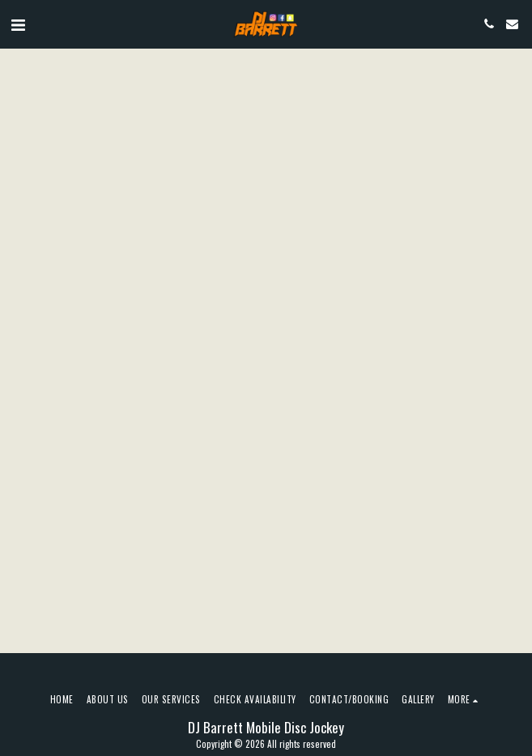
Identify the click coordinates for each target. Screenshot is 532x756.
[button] (18, 23)
